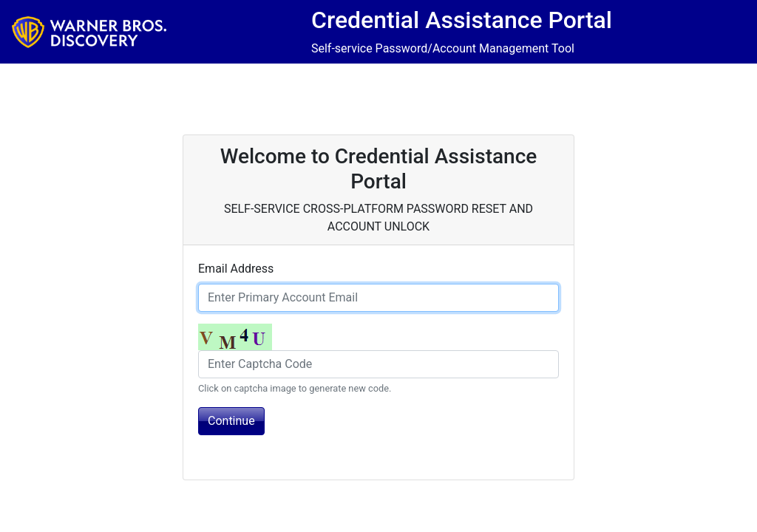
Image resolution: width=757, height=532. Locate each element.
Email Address (236, 269)
